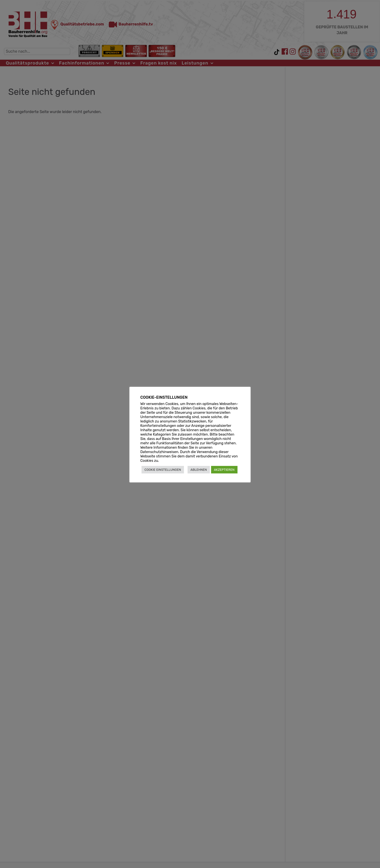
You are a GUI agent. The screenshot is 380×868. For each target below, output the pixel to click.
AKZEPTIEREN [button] (224, 470)
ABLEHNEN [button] (199, 470)
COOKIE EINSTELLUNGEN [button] (163, 470)
